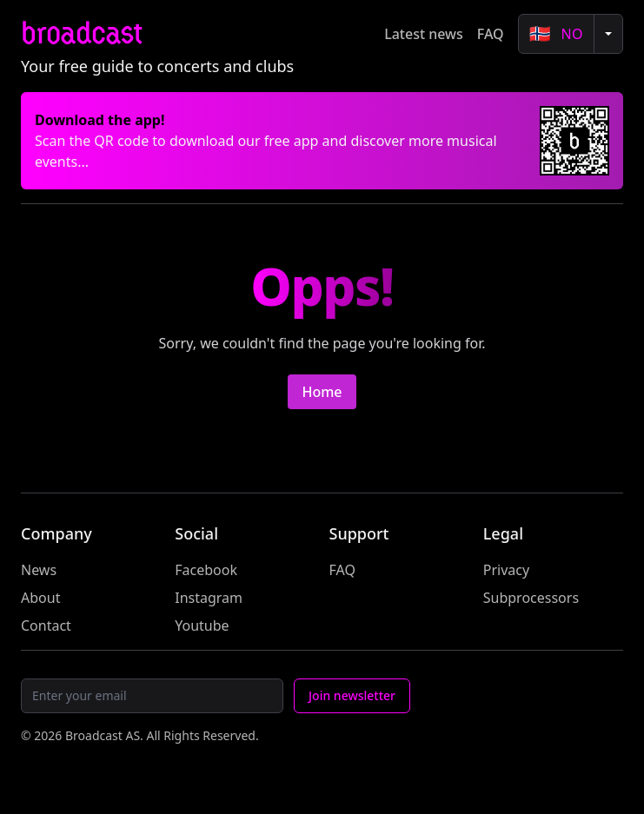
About (40, 598)
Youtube (202, 625)
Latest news (424, 34)
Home (322, 392)
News (39, 570)
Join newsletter (352, 695)
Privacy (506, 570)
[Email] (152, 696)
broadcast (81, 33)
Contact (46, 625)
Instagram (209, 598)
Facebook (206, 570)
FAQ (491, 34)
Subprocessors (531, 598)
